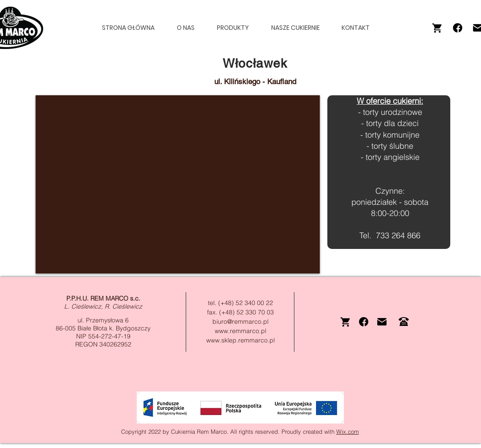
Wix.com (348, 432)
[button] (237, 28)
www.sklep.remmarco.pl (240, 340)
